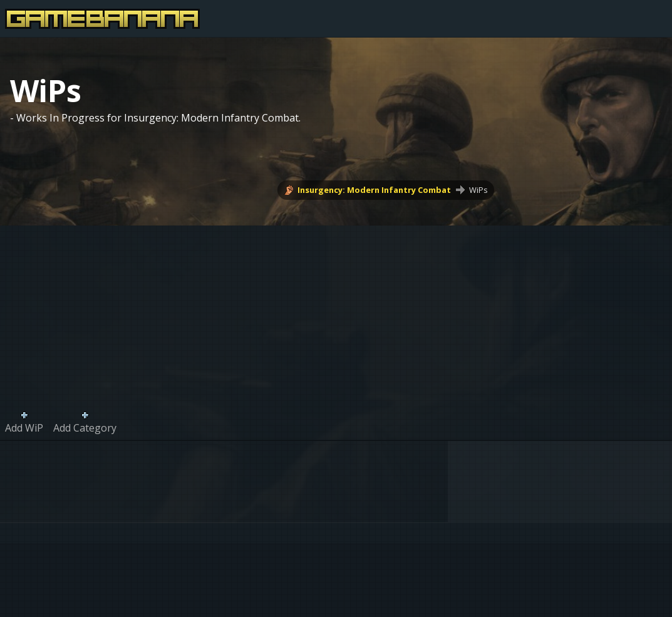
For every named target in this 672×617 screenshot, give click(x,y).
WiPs (478, 190)
